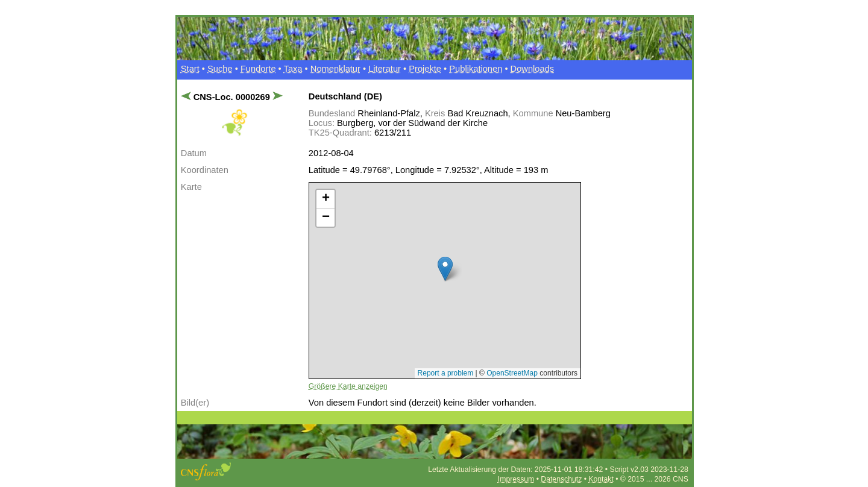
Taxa (293, 69)
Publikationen (476, 69)
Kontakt (601, 479)
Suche (220, 69)
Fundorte (258, 69)
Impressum (516, 479)
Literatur (385, 69)
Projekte (425, 69)
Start (190, 69)
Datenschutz (561, 479)
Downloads (533, 69)
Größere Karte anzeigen (348, 386)
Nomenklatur (335, 69)
